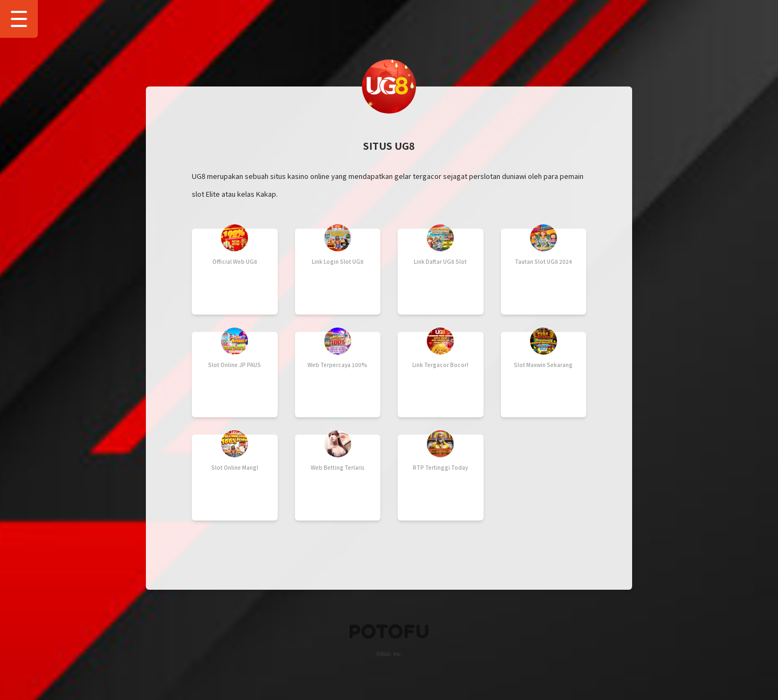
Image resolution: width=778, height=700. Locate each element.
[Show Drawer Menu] (19, 19)
